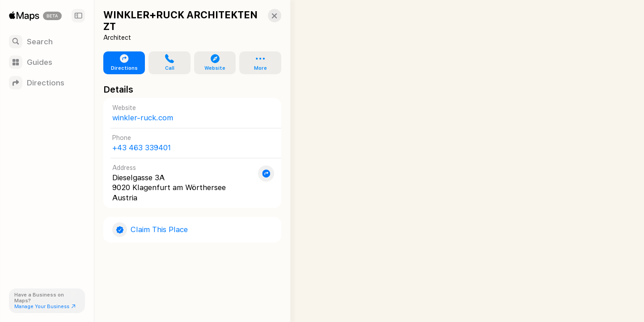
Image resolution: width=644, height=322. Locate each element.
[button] (267, 16)
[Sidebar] (78, 16)
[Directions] (47, 83)
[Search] (47, 42)
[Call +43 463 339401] (188, 143)
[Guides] (47, 62)
